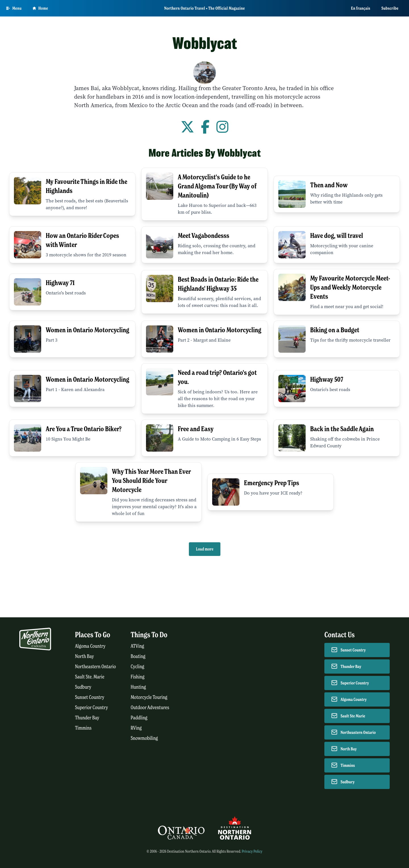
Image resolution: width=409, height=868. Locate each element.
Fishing (138, 677)
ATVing (137, 646)
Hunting (138, 687)
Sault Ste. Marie (90, 677)
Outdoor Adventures (150, 708)
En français (361, 8)
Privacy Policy (252, 851)
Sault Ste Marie (353, 716)
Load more (205, 549)
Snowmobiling (144, 738)
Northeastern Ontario (95, 667)
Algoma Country (90, 646)
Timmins (83, 728)
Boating (138, 656)
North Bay (84, 656)
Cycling (137, 667)
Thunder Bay (87, 718)
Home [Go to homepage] (40, 8)
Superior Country (91, 708)
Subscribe (390, 8)
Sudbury (83, 687)
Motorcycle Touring (149, 697)
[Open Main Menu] (14, 8)
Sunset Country (90, 697)
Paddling (139, 718)
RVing (136, 728)
